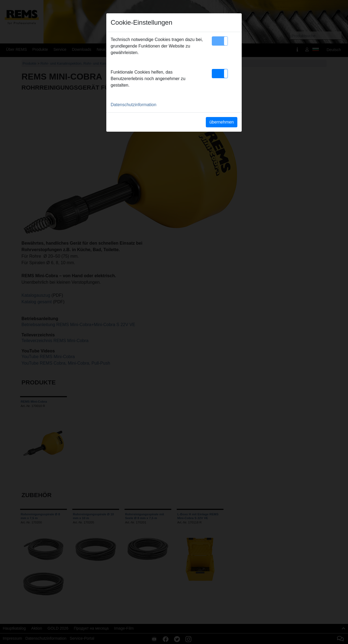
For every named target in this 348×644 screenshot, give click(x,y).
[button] (220, 41)
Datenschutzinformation (133, 105)
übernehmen (222, 122)
